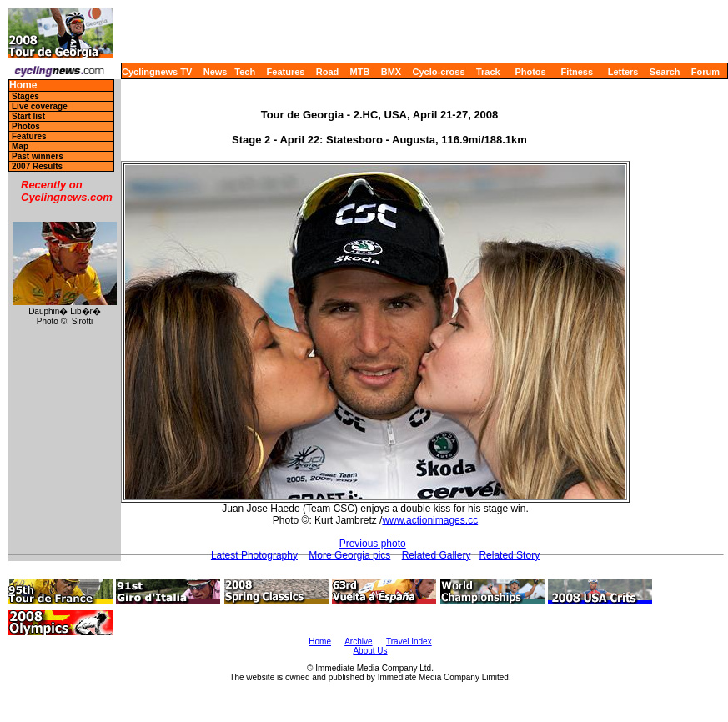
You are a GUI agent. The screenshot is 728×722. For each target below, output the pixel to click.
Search (665, 72)
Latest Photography (254, 555)
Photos (530, 72)
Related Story (509, 555)
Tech (245, 72)
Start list (28, 116)
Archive (358, 642)
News (216, 72)
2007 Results (37, 166)
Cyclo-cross (439, 72)
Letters (623, 72)
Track (488, 72)
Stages (25, 96)
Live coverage (40, 106)
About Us (370, 651)
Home (23, 85)
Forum (705, 72)
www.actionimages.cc (430, 520)
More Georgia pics (349, 555)
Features (286, 72)
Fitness (577, 72)
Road (328, 72)
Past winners (38, 156)
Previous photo (373, 544)
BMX (391, 72)
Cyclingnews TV (157, 72)
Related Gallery (437, 555)
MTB (360, 72)
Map (20, 146)
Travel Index (409, 642)
